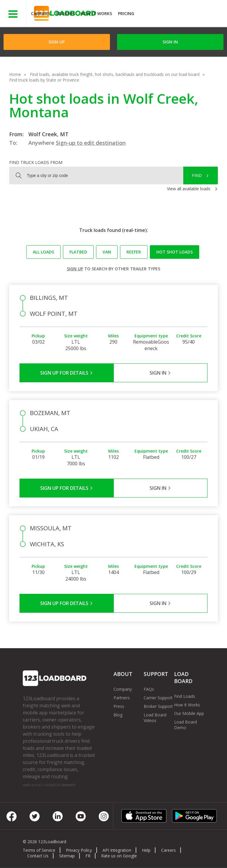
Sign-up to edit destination (91, 143)
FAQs (149, 689)
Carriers (41, 13)
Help (146, 850)
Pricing (126, 13)
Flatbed (78, 252)
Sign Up (57, 42)
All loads (43, 252)
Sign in (170, 42)
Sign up (75, 269)
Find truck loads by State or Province (44, 80)
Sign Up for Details (67, 373)
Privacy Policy (79, 850)
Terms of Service (39, 850)
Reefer (134, 252)
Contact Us (38, 856)
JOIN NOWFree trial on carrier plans (181, 14)
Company (123, 689)
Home (15, 74)
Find (197, 175)
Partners (122, 698)
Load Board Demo (185, 725)
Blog (118, 715)
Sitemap (67, 856)
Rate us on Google (119, 856)
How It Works (96, 13)
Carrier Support (158, 698)
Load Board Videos (155, 718)
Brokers (65, 13)
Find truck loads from (36, 162)
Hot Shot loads (175, 252)
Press (119, 706)
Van (107, 252)
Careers (168, 850)
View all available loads (189, 189)
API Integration (117, 850)
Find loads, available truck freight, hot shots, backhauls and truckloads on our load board (115, 74)
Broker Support (158, 706)
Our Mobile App (189, 713)
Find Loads (185, 696)
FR (88, 856)
